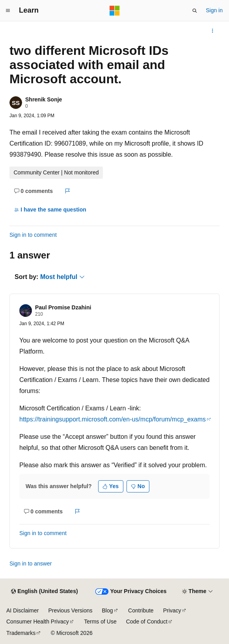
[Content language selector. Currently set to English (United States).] (44, 592)
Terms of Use (100, 622)
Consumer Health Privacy (38, 622)
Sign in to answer (31, 563)
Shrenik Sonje (44, 99)
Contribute (141, 610)
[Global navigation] (8, 11)
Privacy (172, 610)
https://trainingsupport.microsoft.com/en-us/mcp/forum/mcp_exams (113, 419)
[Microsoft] (115, 11)
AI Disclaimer (22, 610)
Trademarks (21, 633)
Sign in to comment (33, 235)
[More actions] (213, 31)
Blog (108, 610)
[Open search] (195, 11)
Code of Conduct (147, 622)
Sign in (214, 10)
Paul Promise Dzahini (63, 307)
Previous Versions (70, 610)
